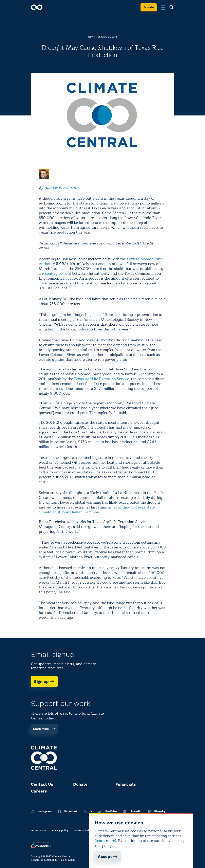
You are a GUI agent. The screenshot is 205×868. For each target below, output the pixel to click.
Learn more (44, 729)
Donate (149, 7)
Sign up (44, 681)
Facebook (68, 811)
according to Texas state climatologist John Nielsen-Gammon (97, 510)
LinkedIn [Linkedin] (132, 811)
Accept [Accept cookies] (108, 856)
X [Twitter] (88, 811)
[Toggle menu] (163, 7)
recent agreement (57, 274)
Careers (39, 791)
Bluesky (157, 811)
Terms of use (39, 830)
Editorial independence (88, 830)
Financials (126, 784)
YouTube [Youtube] (107, 811)
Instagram (41, 811)
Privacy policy (60, 830)
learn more (105, 841)
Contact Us (42, 784)
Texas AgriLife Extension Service (101, 379)
